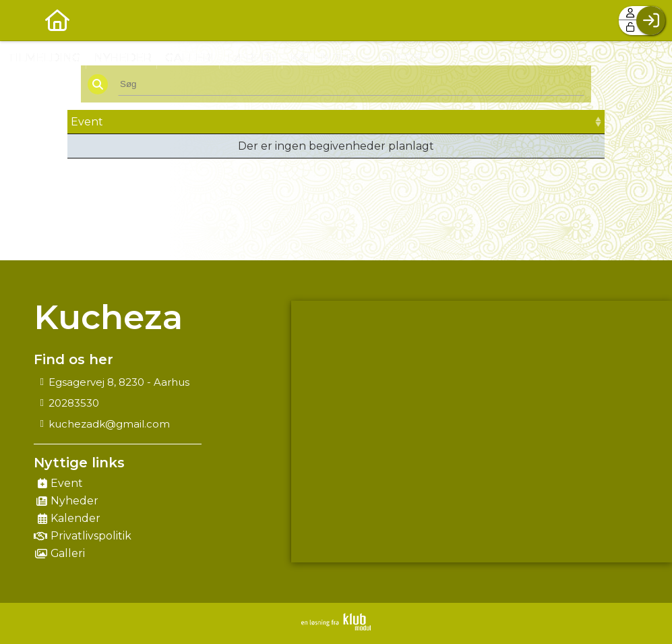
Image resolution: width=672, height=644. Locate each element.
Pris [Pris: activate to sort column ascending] (445, 122)
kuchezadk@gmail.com (109, 424)
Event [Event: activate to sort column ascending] (87, 122)
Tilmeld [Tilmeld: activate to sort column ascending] (527, 122)
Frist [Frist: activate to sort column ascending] (375, 122)
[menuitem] (20, 20)
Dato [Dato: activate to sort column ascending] (240, 122)
